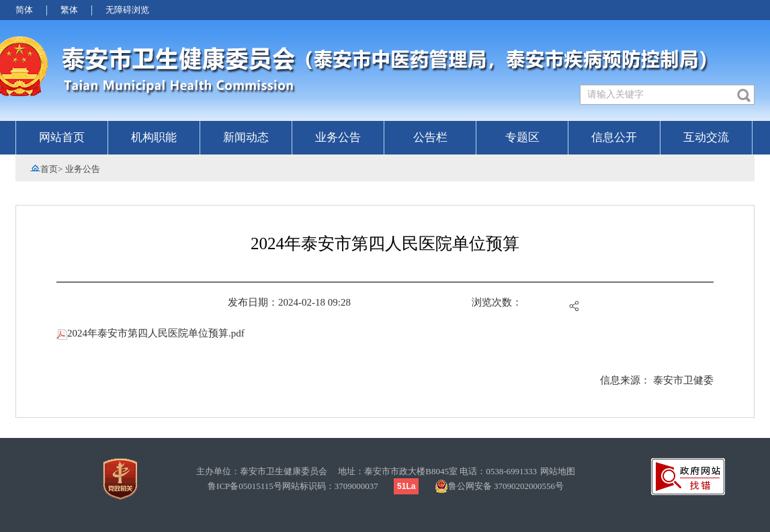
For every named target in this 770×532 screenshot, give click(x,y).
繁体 (69, 10)
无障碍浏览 (127, 10)
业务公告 (338, 137)
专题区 (522, 137)
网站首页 (62, 137)
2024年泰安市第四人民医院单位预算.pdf (151, 333)
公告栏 (430, 137)
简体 (24, 10)
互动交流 (706, 137)
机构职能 (154, 137)
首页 (49, 169)
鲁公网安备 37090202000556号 (499, 486)
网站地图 (558, 471)
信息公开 (614, 137)
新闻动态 (246, 137)
